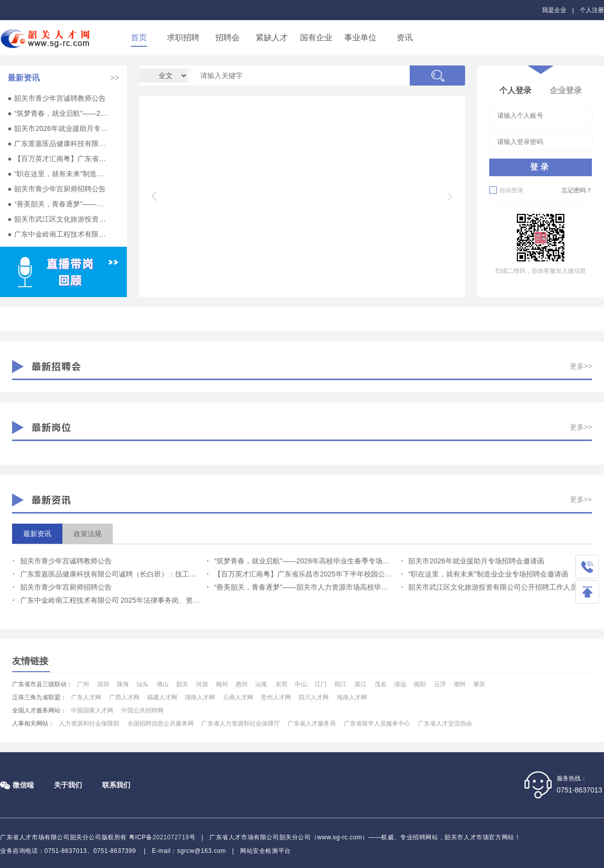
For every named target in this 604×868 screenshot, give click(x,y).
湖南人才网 (200, 697)
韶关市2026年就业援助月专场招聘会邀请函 (61, 128)
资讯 (405, 38)
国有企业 (316, 38)
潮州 (460, 684)
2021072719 (171, 837)
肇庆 (479, 684)
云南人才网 (238, 697)
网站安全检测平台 (266, 851)
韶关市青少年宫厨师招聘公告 (60, 189)
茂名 (381, 684)
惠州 (242, 684)
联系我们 (116, 785)
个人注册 (592, 10)
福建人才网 (162, 697)
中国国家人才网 (92, 710)
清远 (400, 684)
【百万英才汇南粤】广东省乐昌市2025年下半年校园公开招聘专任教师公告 (61, 159)
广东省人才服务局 (312, 724)
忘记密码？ (577, 190)
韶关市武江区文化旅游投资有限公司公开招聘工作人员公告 (61, 219)
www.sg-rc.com (339, 837)
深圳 (103, 684)
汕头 (142, 684)
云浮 (440, 684)
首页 (139, 38)
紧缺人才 (272, 38)
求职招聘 (183, 38)
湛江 (360, 684)
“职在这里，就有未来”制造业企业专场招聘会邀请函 (61, 174)
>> (115, 78)
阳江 (341, 684)
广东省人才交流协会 (445, 724)
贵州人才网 (276, 697)
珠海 (123, 684)
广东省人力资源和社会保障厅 (241, 724)
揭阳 (420, 684)
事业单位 (360, 38)
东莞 (281, 684)
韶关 (182, 684)
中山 (301, 684)
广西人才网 (124, 697)
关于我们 (68, 785)
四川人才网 (314, 697)
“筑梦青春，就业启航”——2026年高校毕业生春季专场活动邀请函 (61, 113)
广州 (83, 684)
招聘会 (228, 38)
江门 (321, 684)
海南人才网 (352, 697)
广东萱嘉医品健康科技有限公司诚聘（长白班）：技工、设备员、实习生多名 (61, 143)
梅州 (222, 684)
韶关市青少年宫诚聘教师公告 (60, 98)
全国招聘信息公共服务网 (161, 724)
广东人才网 (86, 697)
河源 (202, 684)
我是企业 (554, 10)
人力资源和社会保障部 (89, 724)
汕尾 (261, 684)
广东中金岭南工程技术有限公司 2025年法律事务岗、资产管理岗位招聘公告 (61, 234)
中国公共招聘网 (142, 710)
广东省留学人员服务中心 (377, 724)
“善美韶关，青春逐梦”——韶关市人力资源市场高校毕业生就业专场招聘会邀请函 (61, 204)
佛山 (163, 684)
